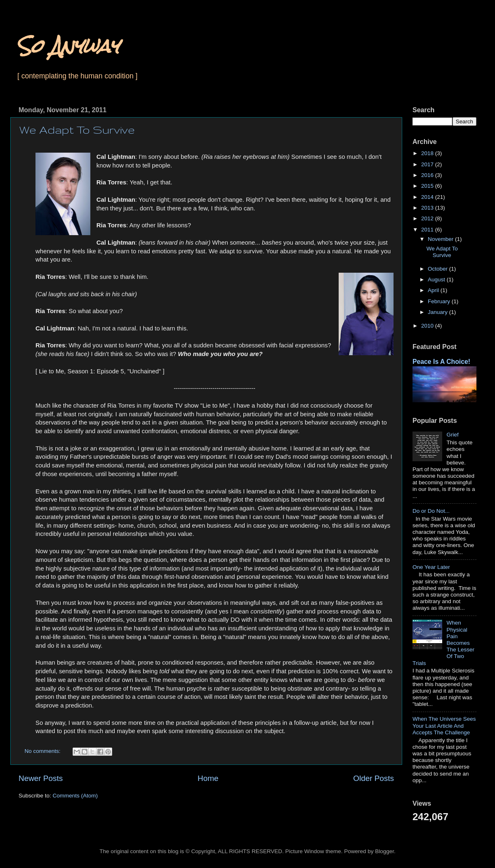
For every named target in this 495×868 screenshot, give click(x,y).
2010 (428, 326)
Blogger (384, 851)
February (440, 301)
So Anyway (68, 46)
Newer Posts (41, 778)
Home (208, 778)
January (438, 312)
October (438, 269)
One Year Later (431, 567)
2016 (428, 175)
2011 (428, 230)
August (437, 280)
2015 (428, 186)
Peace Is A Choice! (441, 362)
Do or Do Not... (431, 511)
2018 (428, 153)
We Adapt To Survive (77, 130)
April (434, 290)
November (441, 239)
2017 (428, 164)
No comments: (44, 751)
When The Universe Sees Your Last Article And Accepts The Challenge (444, 725)
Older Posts (374, 778)
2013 (428, 208)
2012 (428, 218)
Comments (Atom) (75, 796)
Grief (452, 435)
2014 (428, 197)
